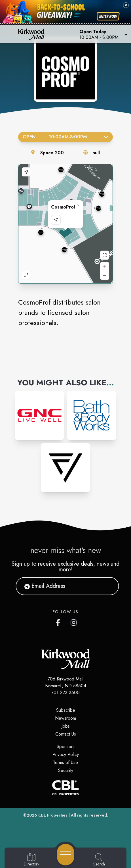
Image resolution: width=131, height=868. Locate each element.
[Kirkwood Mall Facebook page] (59, 621)
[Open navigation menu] (66, 855)
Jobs (66, 726)
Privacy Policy (66, 754)
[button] (103, 34)
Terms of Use (65, 762)
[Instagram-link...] (39, 415)
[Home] (34, 34)
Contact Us (66, 734)
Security (66, 770)
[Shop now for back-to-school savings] (108, 16)
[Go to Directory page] (31, 860)
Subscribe (66, 710)
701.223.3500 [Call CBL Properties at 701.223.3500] (65, 693)
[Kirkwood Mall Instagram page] (74, 621)
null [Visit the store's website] (96, 153)
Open (65, 137)
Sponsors (66, 747)
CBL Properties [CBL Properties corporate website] (53, 815)
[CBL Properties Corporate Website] (65, 788)
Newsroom (65, 718)
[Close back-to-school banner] (126, 5)
